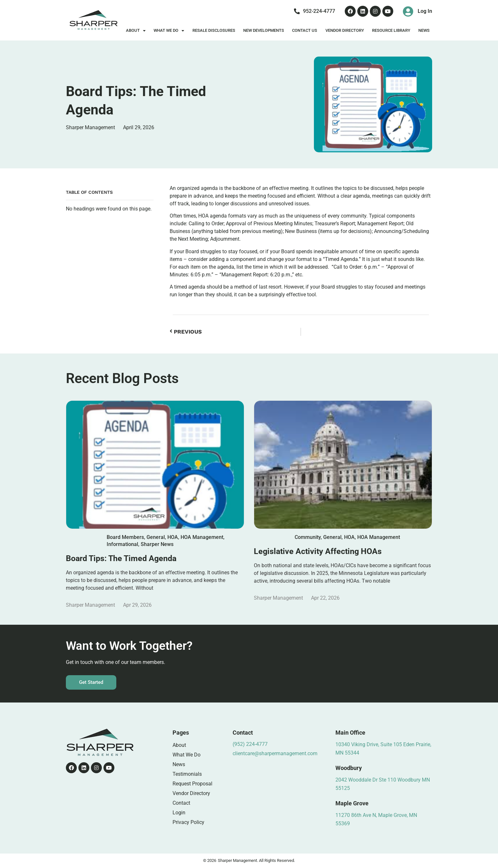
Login (179, 813)
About (136, 31)
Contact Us (305, 30)
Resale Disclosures (214, 30)
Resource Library (391, 30)
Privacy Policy (188, 822)
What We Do (169, 31)
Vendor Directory (345, 30)
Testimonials (187, 774)
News (424, 30)
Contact (181, 803)
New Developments (264, 30)
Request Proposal (192, 784)
